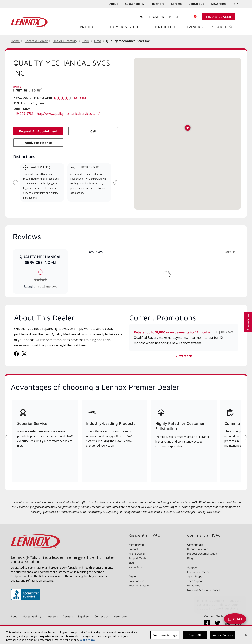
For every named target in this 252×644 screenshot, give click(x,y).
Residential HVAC (144, 535)
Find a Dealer (219, 17)
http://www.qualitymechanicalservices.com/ (68, 114)
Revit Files (194, 585)
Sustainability (135, 4)
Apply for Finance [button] (38, 143)
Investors (158, 4)
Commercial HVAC (204, 535)
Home (15, 41)
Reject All (195, 635)
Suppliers (84, 616)
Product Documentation (202, 554)
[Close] (246, 635)
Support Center (138, 558)
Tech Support (195, 581)
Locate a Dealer (36, 41)
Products (92, 27)
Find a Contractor (198, 572)
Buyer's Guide (127, 27)
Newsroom (218, 4)
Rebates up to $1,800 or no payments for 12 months (172, 332)
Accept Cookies (223, 635)
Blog (131, 563)
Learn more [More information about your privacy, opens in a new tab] (87, 640)
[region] (126, 635)
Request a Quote (198, 549)
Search (227, 27)
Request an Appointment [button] (38, 131)
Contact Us (196, 4)
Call (93, 131)
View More (184, 356)
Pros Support (136, 581)
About (114, 4)
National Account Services (204, 590)
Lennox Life (165, 27)
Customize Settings (165, 635)
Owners (196, 27)
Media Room (136, 567)
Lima (97, 41)
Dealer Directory (65, 41)
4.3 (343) (80, 98)
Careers (176, 4)
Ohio (85, 41)
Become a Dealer (139, 585)
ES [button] (234, 4)
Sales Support (196, 576)
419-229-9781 (23, 114)
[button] (188, 129)
